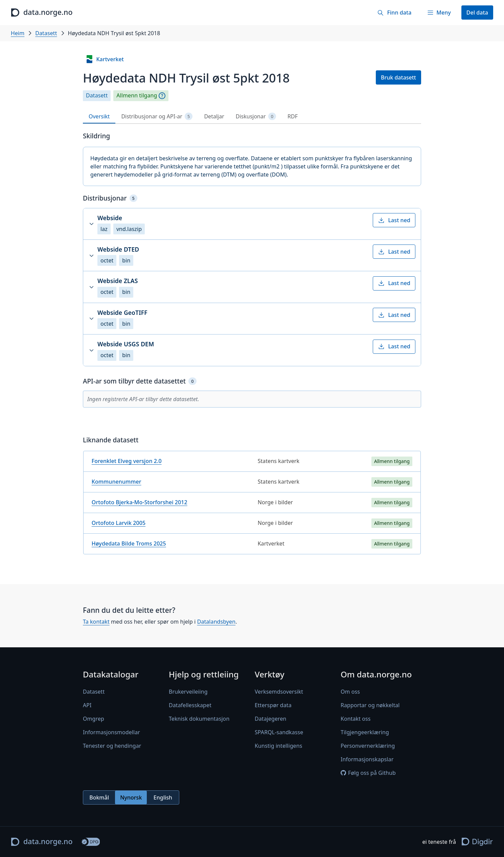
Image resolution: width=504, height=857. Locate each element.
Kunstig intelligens (278, 746)
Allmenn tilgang (137, 96)
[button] (252, 224)
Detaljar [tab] (214, 116)
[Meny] (439, 13)
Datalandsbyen (216, 622)
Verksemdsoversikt (279, 692)
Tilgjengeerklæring (365, 732)
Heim (18, 33)
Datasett (46, 33)
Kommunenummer (117, 482)
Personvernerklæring (368, 746)
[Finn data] (394, 13)
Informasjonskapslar (367, 759)
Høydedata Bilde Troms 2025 (129, 543)
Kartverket (105, 59)
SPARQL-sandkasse (279, 732)
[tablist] (252, 117)
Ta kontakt (96, 622)
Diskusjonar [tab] (256, 117)
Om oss (350, 692)
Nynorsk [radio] (131, 797)
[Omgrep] (162, 96)
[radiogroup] (131, 797)
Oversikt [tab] (99, 116)
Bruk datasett (398, 77)
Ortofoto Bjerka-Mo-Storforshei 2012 (140, 502)
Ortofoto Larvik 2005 (119, 523)
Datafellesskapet (190, 705)
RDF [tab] (293, 116)
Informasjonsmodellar (111, 732)
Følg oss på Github (368, 773)
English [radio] (163, 797)
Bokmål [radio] (99, 797)
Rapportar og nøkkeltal (370, 705)
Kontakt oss (356, 719)
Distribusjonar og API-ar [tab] (157, 117)
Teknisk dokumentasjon (199, 719)
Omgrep (94, 719)
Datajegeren (271, 719)
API (87, 705)
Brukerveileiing (188, 692)
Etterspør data (273, 705)
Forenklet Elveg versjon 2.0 (127, 461)
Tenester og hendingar (112, 746)
